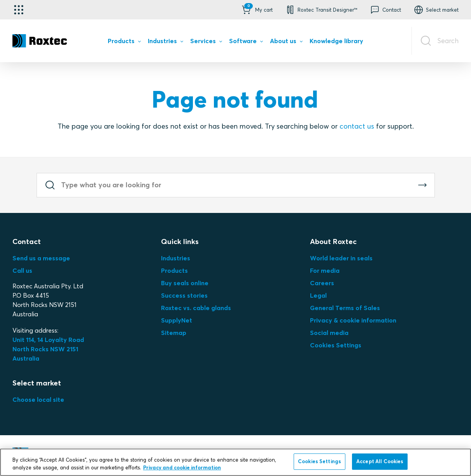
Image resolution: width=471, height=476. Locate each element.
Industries (176, 258)
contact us (357, 126)
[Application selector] (19, 10)
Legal (318, 295)
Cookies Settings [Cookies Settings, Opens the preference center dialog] (320, 461)
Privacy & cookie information (353, 320)
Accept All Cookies (380, 461)
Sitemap (174, 333)
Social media (329, 333)
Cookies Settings (336, 345)
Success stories (184, 295)
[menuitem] (124, 42)
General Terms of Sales (345, 308)
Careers (322, 283)
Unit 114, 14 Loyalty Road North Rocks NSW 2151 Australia (49, 349)
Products (174, 270)
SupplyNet (177, 320)
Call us (22, 270)
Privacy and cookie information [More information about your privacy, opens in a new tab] (182, 467)
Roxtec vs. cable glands (196, 308)
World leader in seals (341, 258)
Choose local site (38, 399)
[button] (257, 10)
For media (325, 270)
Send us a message (41, 258)
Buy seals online (185, 283)
